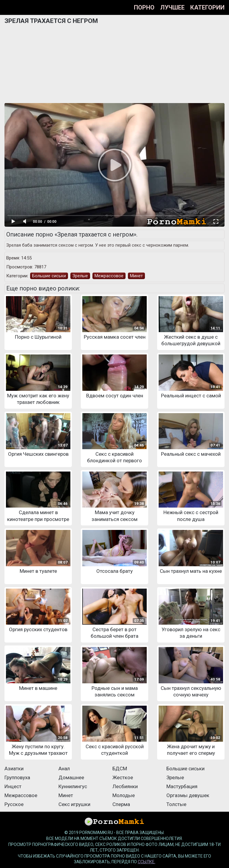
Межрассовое (109, 276)
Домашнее (71, 777)
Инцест (13, 786)
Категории (207, 7)
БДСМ (120, 769)
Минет (136, 276)
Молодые (124, 795)
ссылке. (147, 862)
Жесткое (123, 777)
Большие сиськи (49, 276)
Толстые (176, 804)
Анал (64, 769)
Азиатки (14, 769)
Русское (14, 804)
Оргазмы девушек (188, 795)
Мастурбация (182, 786)
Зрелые (80, 276)
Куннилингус (73, 786)
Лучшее (172, 7)
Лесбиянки (125, 786)
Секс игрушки (74, 804)
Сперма (121, 804)
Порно (144, 7)
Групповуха (17, 777)
